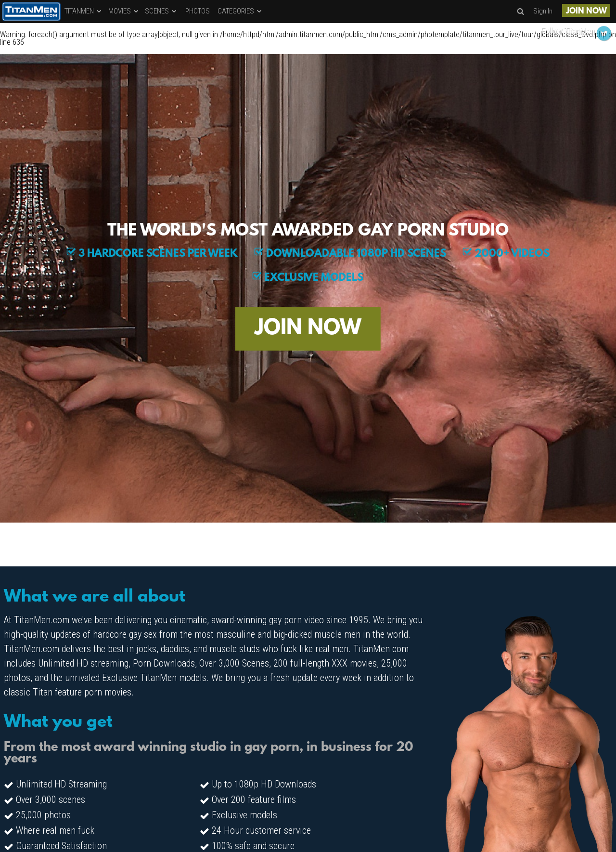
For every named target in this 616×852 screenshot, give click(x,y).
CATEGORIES (240, 11)
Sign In (543, 11)
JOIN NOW (586, 11)
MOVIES (124, 11)
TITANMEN (83, 11)
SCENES (161, 11)
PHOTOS (198, 11)
